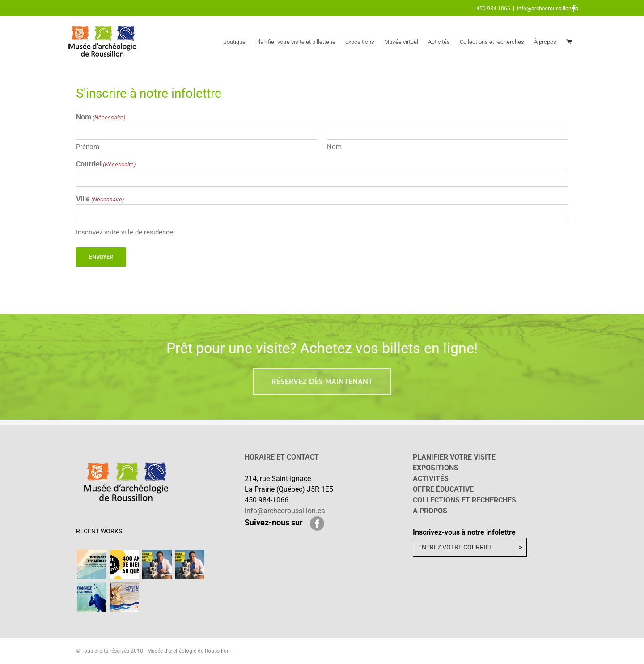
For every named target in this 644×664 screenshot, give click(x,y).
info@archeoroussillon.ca (548, 9)
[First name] (197, 131)
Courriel (106, 164)
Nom (334, 147)
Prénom (88, 147)
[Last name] (447, 131)
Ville (100, 199)
